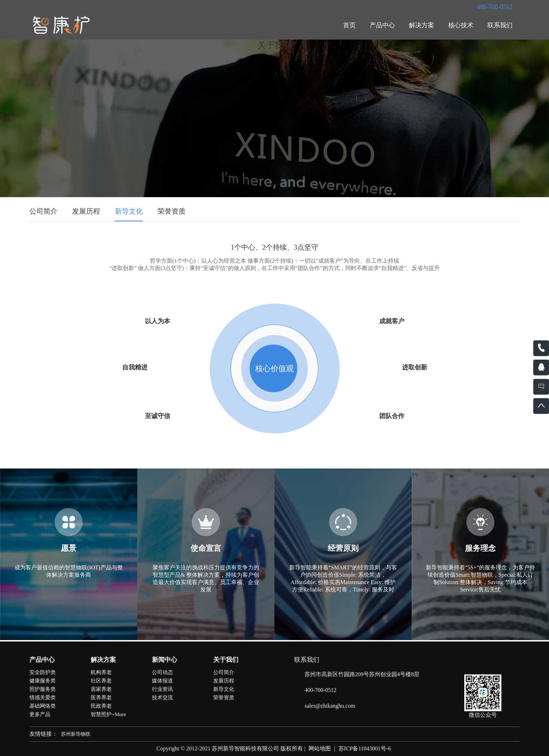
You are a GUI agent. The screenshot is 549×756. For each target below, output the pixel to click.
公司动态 (162, 672)
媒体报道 (162, 681)
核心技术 (461, 25)
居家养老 (101, 689)
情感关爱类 (43, 698)
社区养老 (101, 681)
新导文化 (129, 211)
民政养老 (101, 706)
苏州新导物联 (76, 734)
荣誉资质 (172, 211)
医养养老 (101, 698)
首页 (349, 25)
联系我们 (500, 25)
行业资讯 (162, 689)
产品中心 (382, 25)
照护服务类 (43, 689)
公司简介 (43, 211)
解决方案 (422, 25)
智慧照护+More (108, 714)
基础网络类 (43, 706)
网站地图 (320, 748)
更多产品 (40, 714)
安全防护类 (43, 672)
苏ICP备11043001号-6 (365, 748)
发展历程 (86, 211)
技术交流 (162, 698)
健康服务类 (43, 681)
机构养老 (101, 672)
